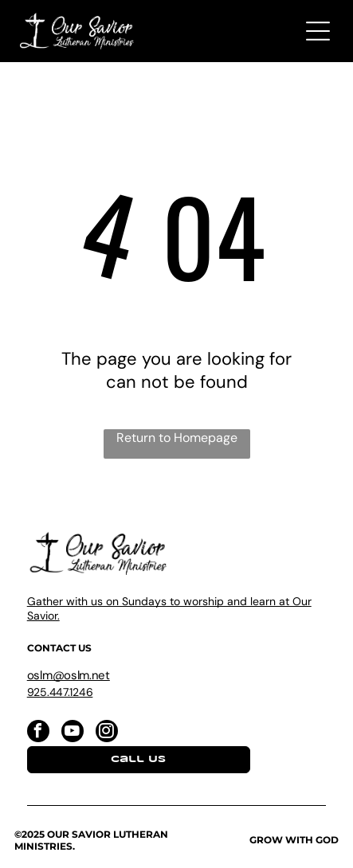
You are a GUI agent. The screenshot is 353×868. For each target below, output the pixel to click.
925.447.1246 (60, 692)
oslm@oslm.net (69, 675)
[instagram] (107, 733)
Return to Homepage (177, 438)
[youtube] (73, 733)
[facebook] (38, 733)
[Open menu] (318, 31)
